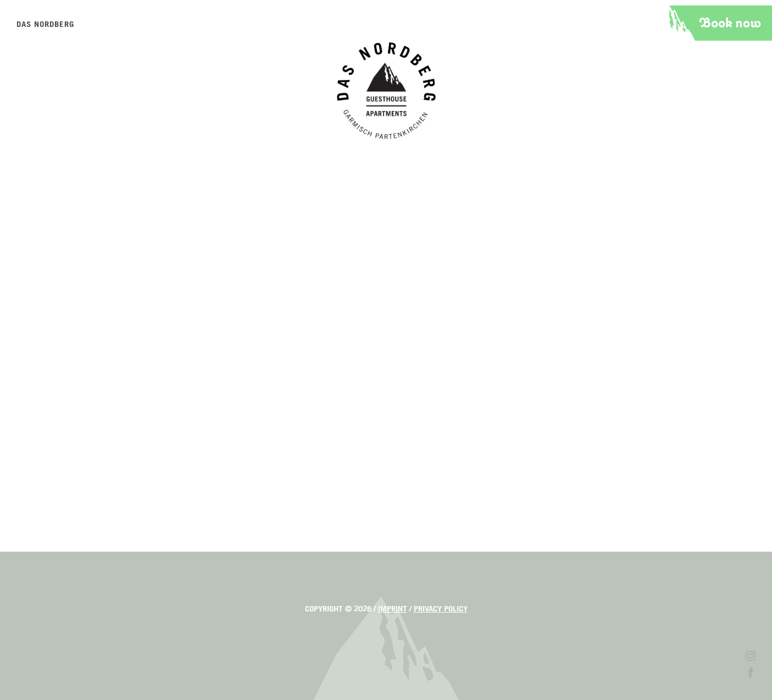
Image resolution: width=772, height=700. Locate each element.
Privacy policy (441, 609)
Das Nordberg (45, 24)
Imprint (393, 609)
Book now (730, 23)
